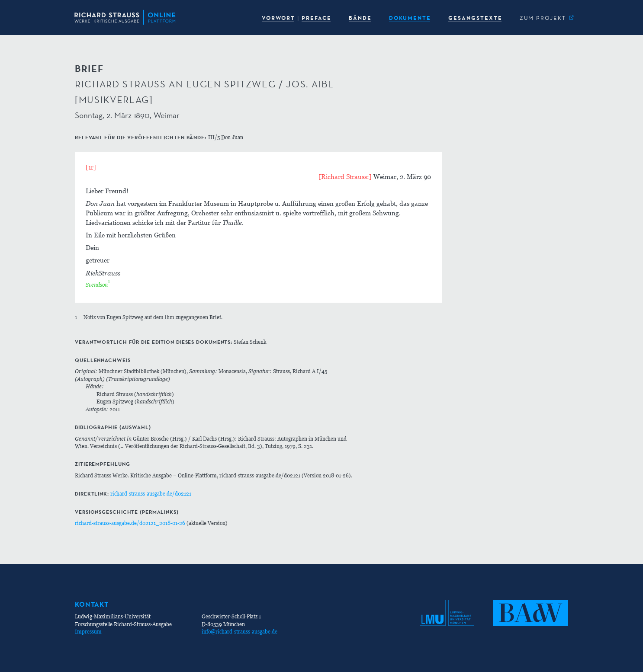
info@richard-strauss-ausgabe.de (240, 632)
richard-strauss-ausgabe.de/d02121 (151, 494)
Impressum (88, 632)
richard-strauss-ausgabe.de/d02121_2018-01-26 (130, 523)
